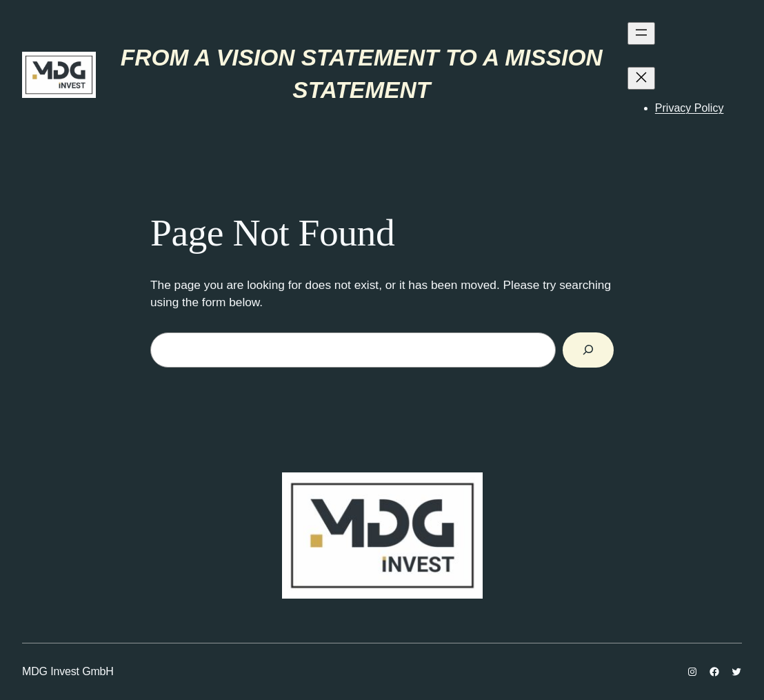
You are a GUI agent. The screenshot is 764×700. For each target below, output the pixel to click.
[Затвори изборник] (641, 78)
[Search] (588, 350)
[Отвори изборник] (641, 33)
